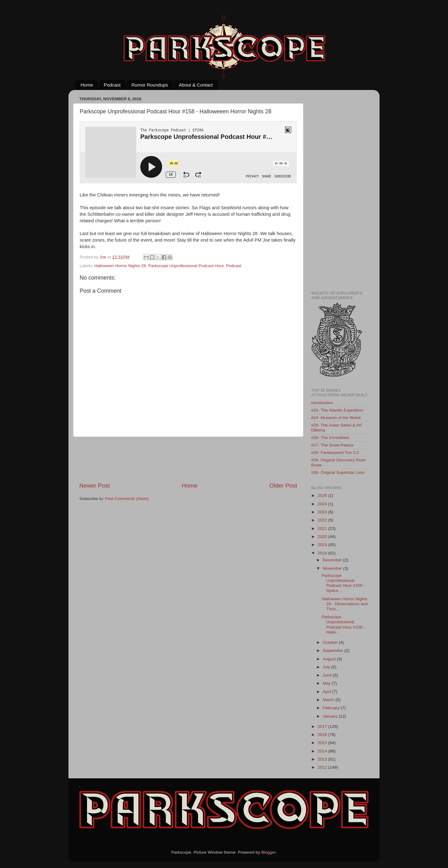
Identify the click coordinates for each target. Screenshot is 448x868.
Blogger (268, 852)
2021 (323, 528)
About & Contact (196, 85)
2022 (323, 520)
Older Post (283, 486)
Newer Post (95, 486)
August (330, 659)
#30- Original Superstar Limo (338, 472)
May (327, 683)
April (327, 692)
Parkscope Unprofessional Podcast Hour (186, 266)
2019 (323, 545)
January (331, 716)
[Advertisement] (193, 459)
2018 (323, 553)
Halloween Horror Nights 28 (120, 266)
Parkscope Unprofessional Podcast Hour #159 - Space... (343, 583)
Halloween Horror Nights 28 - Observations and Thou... (345, 604)
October (331, 642)
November (333, 568)
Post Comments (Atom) (127, 499)
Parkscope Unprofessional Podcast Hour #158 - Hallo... (343, 625)
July (327, 667)
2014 (323, 751)
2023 (323, 512)
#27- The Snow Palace (332, 445)
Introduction (322, 403)
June (328, 675)
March (329, 700)
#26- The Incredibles (330, 438)
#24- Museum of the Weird (336, 418)
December (333, 560)
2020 (323, 537)
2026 (323, 495)
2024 (323, 504)
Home (87, 85)
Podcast (112, 85)
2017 (323, 726)
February (332, 708)
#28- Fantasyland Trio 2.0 (335, 453)
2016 (323, 735)
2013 (323, 759)
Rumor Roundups (150, 85)
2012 (323, 767)
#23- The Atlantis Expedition (337, 410)
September (334, 651)
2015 (323, 743)
